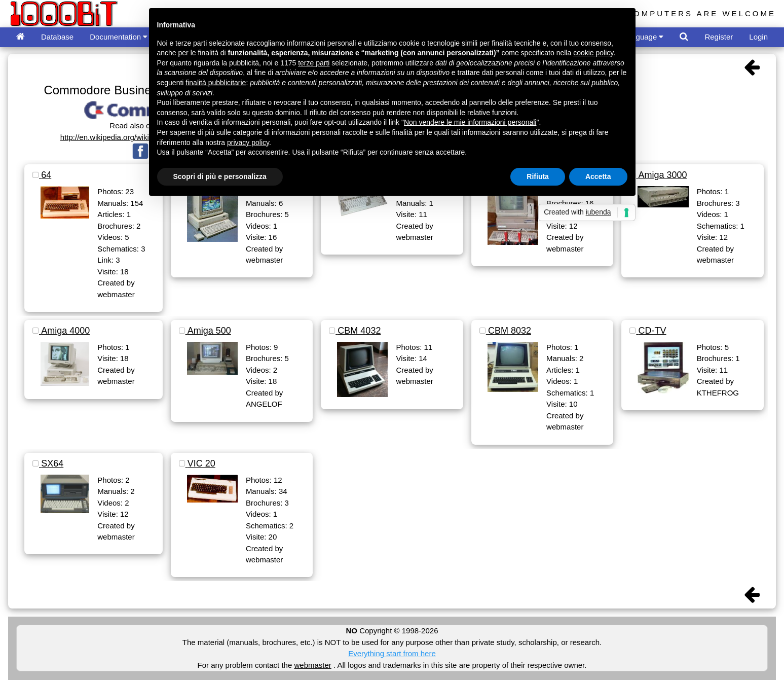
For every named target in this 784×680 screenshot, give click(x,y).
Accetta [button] (598, 176)
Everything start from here (392, 653)
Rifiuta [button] (538, 176)
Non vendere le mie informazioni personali (470, 122)
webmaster (312, 665)
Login (758, 37)
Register (719, 37)
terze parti (314, 63)
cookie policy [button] (593, 53)
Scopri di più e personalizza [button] (220, 176)
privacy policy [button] (248, 142)
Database (57, 37)
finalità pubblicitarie (216, 83)
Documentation (119, 37)
